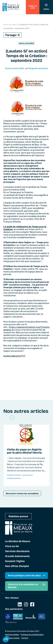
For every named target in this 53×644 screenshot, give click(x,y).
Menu (46, 7)
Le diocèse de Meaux (18, 541)
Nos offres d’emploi (17, 566)
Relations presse (18, 516)
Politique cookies (12, 638)
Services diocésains (17, 551)
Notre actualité (10, 24)
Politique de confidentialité (32, 634)
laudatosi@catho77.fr (14, 356)
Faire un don (33, 7)
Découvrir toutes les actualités (22, 493)
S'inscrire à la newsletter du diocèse (23, 586)
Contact (25, 638)
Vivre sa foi (12, 546)
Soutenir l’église (15, 561)
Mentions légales (12, 634)
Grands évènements (17, 556)
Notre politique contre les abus (24, 575)
